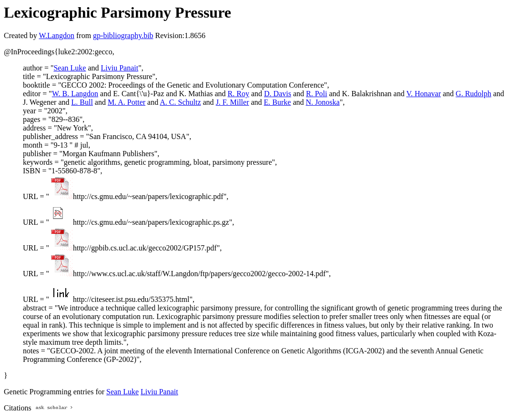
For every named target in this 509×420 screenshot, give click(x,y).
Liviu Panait (120, 68)
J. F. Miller (233, 102)
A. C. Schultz (180, 102)
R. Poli (316, 94)
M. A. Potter (127, 102)
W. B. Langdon (75, 94)
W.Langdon (56, 35)
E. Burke (278, 102)
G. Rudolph (473, 94)
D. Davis (278, 94)
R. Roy (239, 94)
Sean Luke (70, 68)
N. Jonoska (323, 102)
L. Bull (82, 102)
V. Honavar (423, 94)
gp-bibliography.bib (123, 35)
